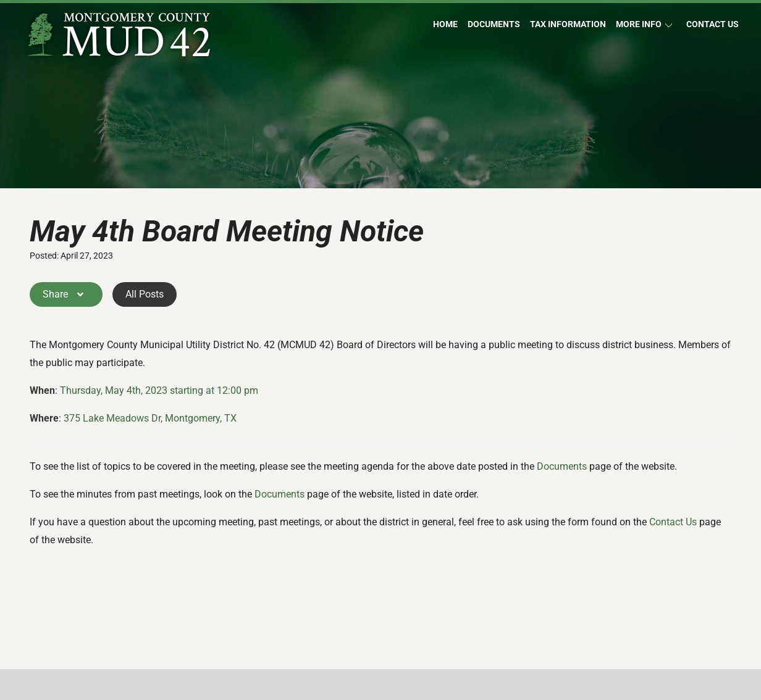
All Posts (145, 294)
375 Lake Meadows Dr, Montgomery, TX (150, 418)
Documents (494, 24)
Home (445, 24)
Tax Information (568, 24)
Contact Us (713, 24)
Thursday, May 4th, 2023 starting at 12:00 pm (159, 390)
